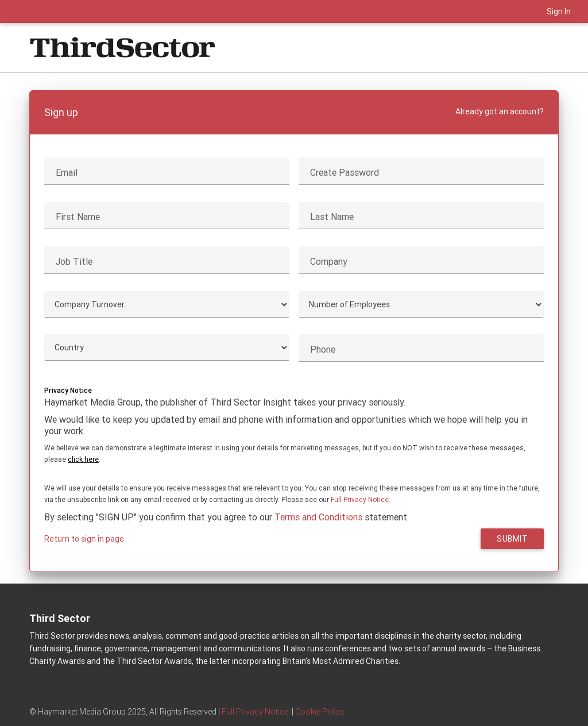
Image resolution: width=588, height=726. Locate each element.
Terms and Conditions (318, 517)
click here (83, 459)
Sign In (559, 11)
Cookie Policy (320, 712)
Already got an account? (500, 111)
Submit (512, 539)
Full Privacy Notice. (361, 499)
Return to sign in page (84, 539)
